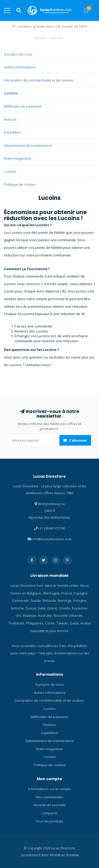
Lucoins (11, 93)
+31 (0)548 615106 (51, 528)
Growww (72, 855)
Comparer (49, 813)
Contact (10, 171)
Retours (10, 119)
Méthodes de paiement (23, 106)
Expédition (12, 132)
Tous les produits (49, 821)
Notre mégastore (18, 158)
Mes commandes (50, 797)
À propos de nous (18, 54)
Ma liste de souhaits (50, 805)
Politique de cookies (20, 184)
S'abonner (75, 440)
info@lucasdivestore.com (51, 539)
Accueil (41, 38)
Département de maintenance (28, 145)
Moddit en (58, 855)
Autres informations (20, 67)
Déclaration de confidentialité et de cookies (39, 80)
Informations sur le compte (49, 789)
